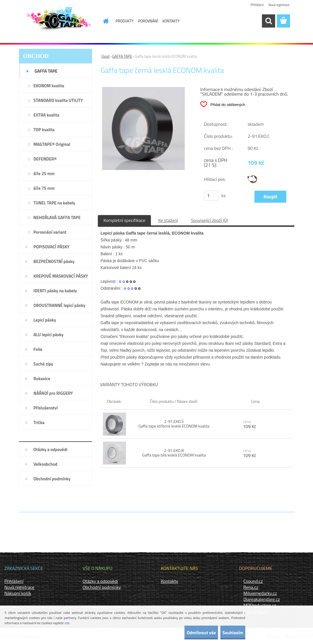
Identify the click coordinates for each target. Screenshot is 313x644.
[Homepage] (102, 21)
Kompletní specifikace (125, 220)
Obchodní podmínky (102, 587)
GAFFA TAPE (122, 56)
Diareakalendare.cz (262, 599)
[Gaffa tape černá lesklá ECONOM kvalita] (144, 89)
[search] (269, 21)
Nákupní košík (18, 593)
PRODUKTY (125, 21)
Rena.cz (251, 587)
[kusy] (211, 196)
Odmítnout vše (186, 633)
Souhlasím (228, 633)
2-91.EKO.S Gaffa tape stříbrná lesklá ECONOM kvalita (174, 424)
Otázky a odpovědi (100, 581)
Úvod (106, 56)
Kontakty (170, 581)
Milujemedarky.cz (260, 593)
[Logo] (58, 21)
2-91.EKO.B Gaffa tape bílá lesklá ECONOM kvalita (174, 453)
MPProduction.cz (260, 605)
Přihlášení (255, 5)
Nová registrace (278, 5)
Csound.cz (253, 581)
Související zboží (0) (209, 220)
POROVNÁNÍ (148, 21)
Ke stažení (168, 220)
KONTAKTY (171, 21)
